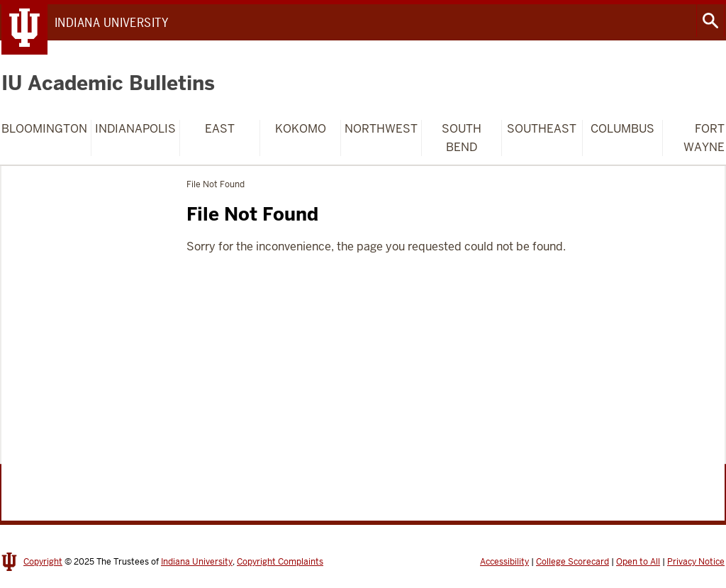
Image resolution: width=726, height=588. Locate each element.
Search (710, 21)
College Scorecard (573, 562)
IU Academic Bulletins (108, 83)
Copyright (43, 562)
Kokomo (301, 129)
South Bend (462, 138)
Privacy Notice (696, 562)
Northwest (381, 129)
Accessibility (504, 562)
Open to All (638, 562)
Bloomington (44, 129)
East (220, 129)
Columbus (622, 129)
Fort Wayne (704, 138)
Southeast (542, 129)
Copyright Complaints (280, 562)
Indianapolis (135, 129)
